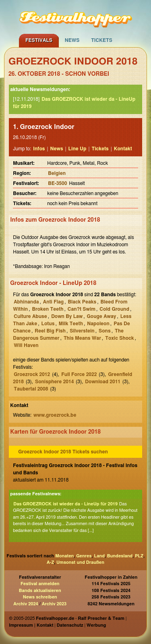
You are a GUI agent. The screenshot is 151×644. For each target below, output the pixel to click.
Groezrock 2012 (32, 374)
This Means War (82, 338)
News (72, 40)
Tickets (102, 40)
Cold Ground (114, 309)
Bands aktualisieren (40, 591)
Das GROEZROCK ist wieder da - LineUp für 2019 (65, 504)
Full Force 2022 (79, 374)
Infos (39, 149)
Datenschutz (70, 625)
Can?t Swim (82, 309)
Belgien (57, 173)
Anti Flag (53, 302)
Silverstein (82, 331)
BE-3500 (57, 183)
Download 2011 (103, 382)
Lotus (48, 324)
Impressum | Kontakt (31, 625)
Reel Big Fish (50, 331)
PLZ (139, 556)
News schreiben (40, 597)
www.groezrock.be (55, 415)
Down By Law (67, 316)
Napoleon (98, 324)
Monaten (64, 556)
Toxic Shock (119, 338)
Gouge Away (102, 316)
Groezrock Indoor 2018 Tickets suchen (63, 452)
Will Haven (26, 345)
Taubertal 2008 (31, 389)
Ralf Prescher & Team (101, 618)
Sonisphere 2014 (54, 382)
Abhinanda (26, 302)
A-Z (50, 562)
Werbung (96, 625)
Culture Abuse (30, 316)
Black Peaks (82, 302)
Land (99, 556)
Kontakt (123, 149)
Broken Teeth (48, 309)
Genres (84, 556)
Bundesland (120, 556)
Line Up (78, 149)
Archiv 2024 (26, 604)
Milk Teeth (71, 324)
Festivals (39, 40)
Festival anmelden (40, 584)
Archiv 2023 (54, 604)
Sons (105, 331)
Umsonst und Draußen (80, 562)
